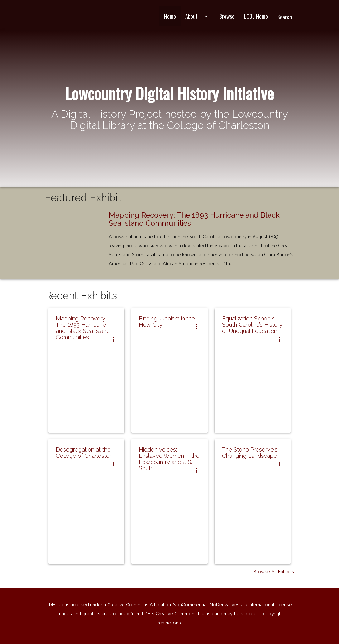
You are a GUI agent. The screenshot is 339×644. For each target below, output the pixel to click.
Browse (227, 16)
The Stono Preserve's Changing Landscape (250, 453)
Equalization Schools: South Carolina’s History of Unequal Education (252, 325)
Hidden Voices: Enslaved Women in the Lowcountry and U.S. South (169, 459)
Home (170, 16)
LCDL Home (256, 16)
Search (285, 17)
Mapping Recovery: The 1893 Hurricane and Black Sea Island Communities (194, 219)
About (198, 16)
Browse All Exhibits (274, 572)
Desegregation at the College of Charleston (84, 453)
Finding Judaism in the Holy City (167, 322)
